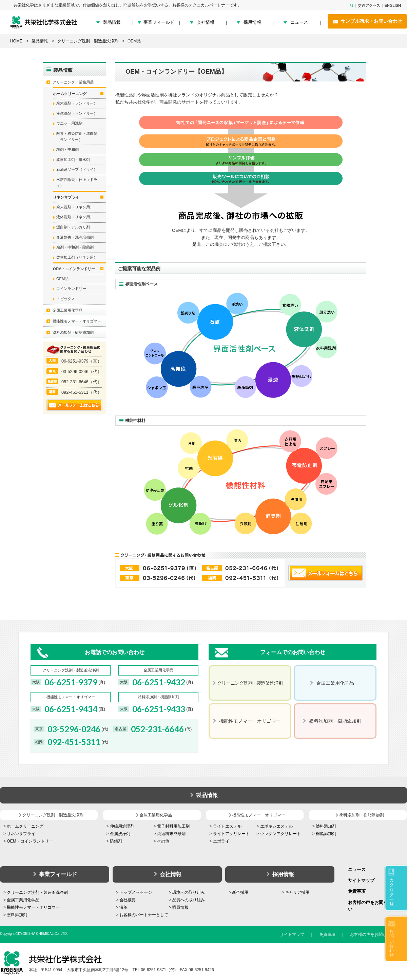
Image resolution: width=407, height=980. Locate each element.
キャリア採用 (297, 892)
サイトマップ (361, 880)
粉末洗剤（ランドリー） (77, 103)
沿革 (123, 907)
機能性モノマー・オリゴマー (77, 321)
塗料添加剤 (326, 826)
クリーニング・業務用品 (73, 82)
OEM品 (62, 279)
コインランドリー (71, 289)
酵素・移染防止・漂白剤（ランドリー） (77, 136)
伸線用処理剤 (122, 826)
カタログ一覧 (392, 892)
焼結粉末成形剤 (171, 834)
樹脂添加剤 (326, 834)
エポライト (223, 841)
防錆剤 (116, 841)
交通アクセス (369, 6)
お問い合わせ (392, 943)
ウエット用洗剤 (69, 123)
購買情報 (180, 907)
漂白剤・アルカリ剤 (73, 227)
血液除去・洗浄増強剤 (75, 237)
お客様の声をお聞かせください (379, 935)
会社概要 (128, 900)
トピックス (66, 299)
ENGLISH (393, 6)
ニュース (299, 22)
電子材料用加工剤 (173, 826)
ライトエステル (227, 826)
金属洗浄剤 (120, 834)
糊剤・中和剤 (67, 149)
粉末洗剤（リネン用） (75, 207)
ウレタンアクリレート (280, 834)
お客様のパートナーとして (144, 915)
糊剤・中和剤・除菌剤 (75, 247)
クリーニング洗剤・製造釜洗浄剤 (37, 892)
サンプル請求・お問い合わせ (367, 21)
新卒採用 (240, 892)
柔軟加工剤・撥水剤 (73, 160)
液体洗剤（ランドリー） (77, 113)
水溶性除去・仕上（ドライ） (77, 183)
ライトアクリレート (231, 834)
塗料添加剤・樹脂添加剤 (73, 332)
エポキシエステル (276, 826)
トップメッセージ (136, 892)
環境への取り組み (189, 892)
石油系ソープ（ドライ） (77, 169)
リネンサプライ (21, 834)
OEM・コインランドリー (30, 841)
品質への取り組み (189, 900)
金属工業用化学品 (67, 310)
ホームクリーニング (25, 826)
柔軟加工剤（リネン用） (77, 257)
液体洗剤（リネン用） (75, 217)
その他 (163, 841)
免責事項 (357, 891)
